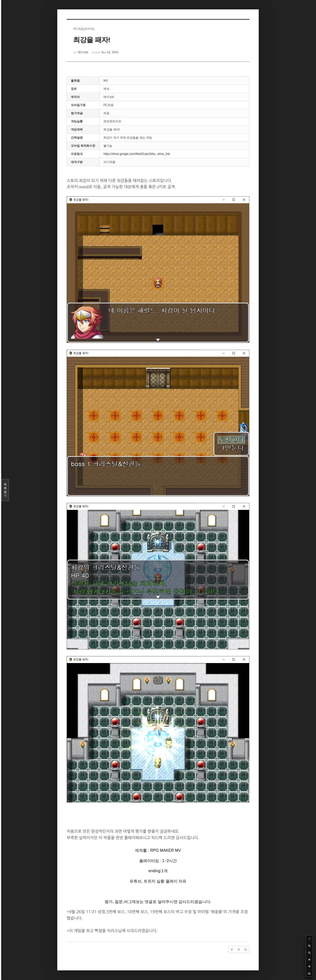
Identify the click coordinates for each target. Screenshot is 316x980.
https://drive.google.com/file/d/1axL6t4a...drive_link (137, 154)
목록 (5, 490)
